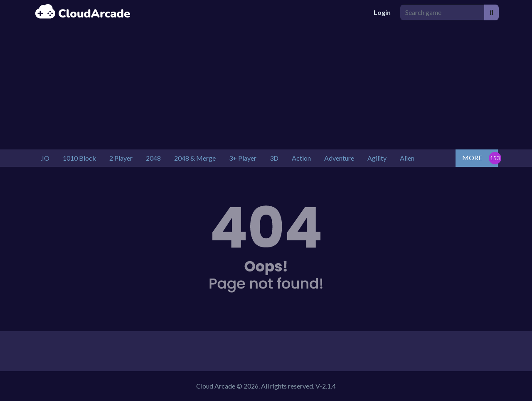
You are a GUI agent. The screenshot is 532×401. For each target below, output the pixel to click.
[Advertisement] (266, 87)
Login (382, 12)
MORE (472, 158)
